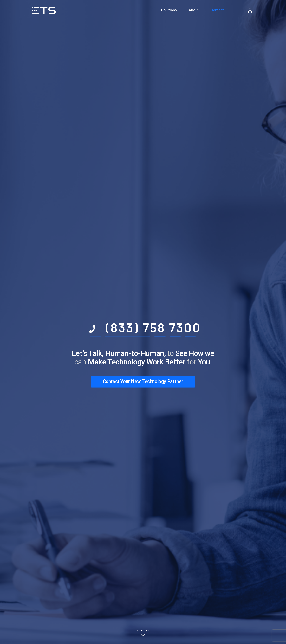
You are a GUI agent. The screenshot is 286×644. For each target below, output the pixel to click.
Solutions (169, 10)
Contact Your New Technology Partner (143, 382)
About (194, 10)
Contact (217, 10)
